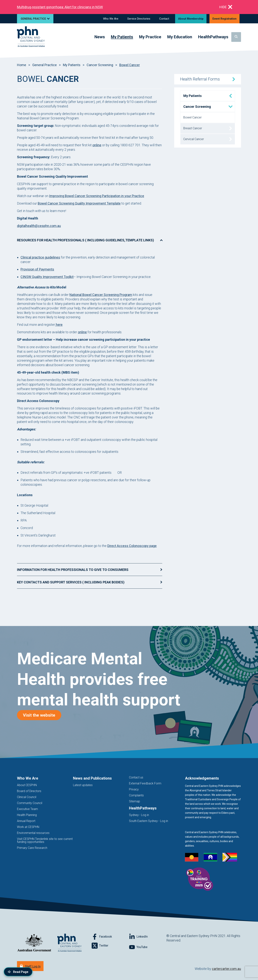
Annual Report (26, 821)
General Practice (45, 65)
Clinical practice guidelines (40, 257)
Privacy (134, 789)
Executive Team (27, 809)
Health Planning (27, 815)
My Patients (72, 65)
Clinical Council (27, 797)
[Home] (31, 37)
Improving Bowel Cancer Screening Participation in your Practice (97, 196)
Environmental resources (33, 833)
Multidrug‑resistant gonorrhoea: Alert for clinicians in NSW (60, 7)
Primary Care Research (32, 848)
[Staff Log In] (30, 966)
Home (22, 65)
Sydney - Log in (139, 815)
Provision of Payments (37, 269)
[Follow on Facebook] (110, 937)
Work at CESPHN (28, 827)
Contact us (136, 777)
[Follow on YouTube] (148, 947)
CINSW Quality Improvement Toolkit (47, 277)
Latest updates (83, 785)
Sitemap (135, 801)
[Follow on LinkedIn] (148, 937)
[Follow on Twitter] (110, 946)
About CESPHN (27, 785)
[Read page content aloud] (18, 972)
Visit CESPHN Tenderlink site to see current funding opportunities (45, 840)
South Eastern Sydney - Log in (149, 821)
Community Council (30, 803)
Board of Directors (29, 791)
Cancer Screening (100, 65)
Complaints (136, 795)
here (59, 325)
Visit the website (42, 715)
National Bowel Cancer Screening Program (101, 295)
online (97, 145)
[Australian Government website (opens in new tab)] (34, 943)
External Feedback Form (145, 783)
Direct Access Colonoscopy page (132, 546)
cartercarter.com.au (226, 969)
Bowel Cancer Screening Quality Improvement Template (79, 203)
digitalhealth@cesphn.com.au (39, 226)
